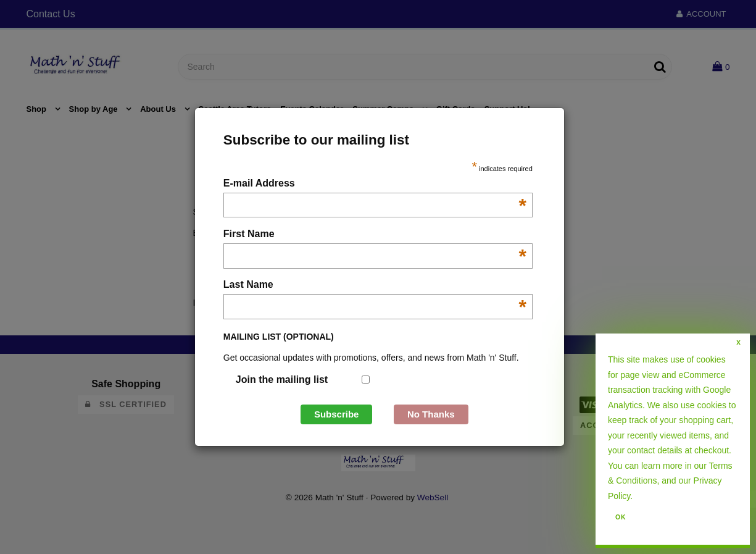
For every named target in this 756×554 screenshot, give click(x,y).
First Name (375, 235)
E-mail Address (375, 184)
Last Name (375, 286)
